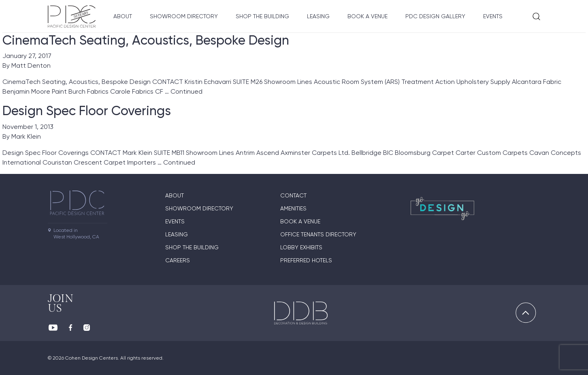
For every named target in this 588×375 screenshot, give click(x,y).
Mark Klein (26, 136)
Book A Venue (367, 16)
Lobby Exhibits (301, 247)
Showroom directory (184, 16)
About (123, 16)
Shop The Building (262, 16)
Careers (178, 260)
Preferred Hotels (306, 260)
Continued (186, 91)
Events (493, 16)
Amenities (293, 208)
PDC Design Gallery (435, 16)
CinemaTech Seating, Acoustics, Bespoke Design (146, 40)
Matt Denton (31, 65)
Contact (293, 195)
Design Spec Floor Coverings (87, 111)
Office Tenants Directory (318, 234)
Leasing (318, 16)
